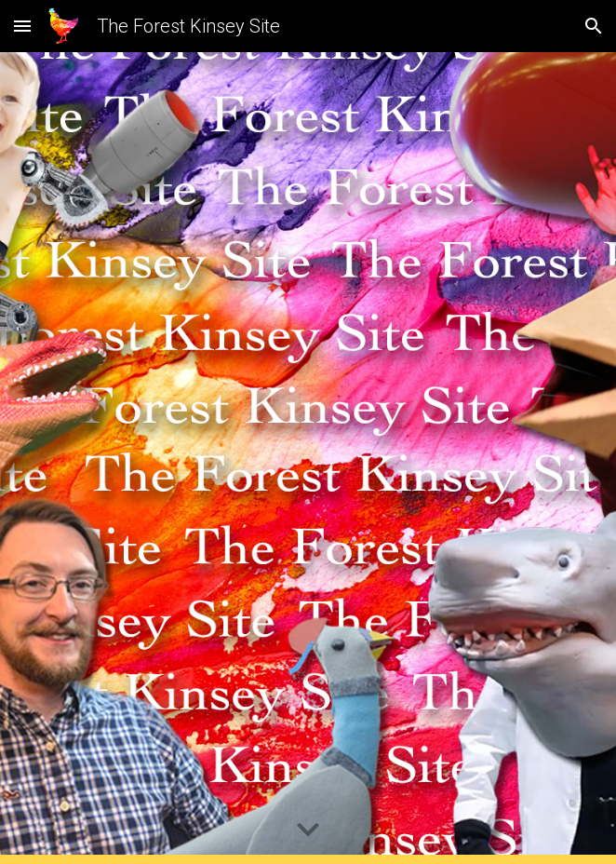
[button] (22, 26)
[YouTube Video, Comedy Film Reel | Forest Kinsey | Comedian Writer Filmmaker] (308, 459)
